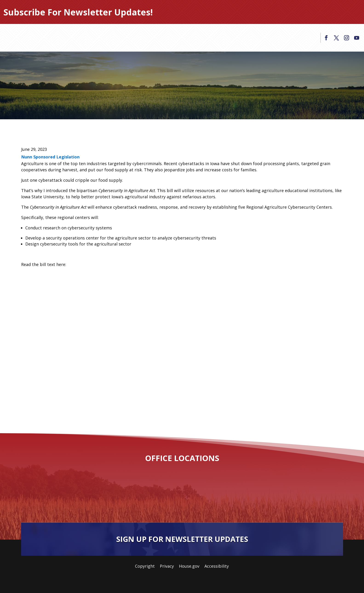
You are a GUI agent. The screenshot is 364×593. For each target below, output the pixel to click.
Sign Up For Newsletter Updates (182, 539)
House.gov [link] (189, 567)
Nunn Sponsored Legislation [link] (50, 157)
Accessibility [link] (217, 567)
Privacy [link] (167, 567)
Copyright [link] (145, 567)
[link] (326, 38)
